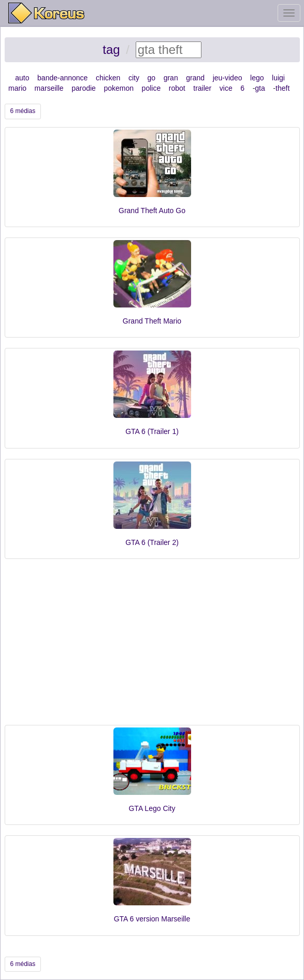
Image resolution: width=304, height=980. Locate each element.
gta (260, 88)
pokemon (119, 88)
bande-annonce (62, 78)
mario (17, 88)
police (151, 88)
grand (195, 78)
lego (257, 78)
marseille (49, 88)
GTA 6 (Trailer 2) (152, 542)
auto (22, 78)
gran (171, 78)
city (134, 78)
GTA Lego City (152, 808)
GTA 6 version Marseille (152, 919)
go (152, 78)
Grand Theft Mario (152, 321)
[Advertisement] (152, 647)
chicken (108, 78)
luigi (278, 78)
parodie (84, 88)
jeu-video (228, 78)
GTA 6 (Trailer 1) (152, 431)
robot (177, 88)
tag (111, 50)
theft (283, 88)
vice (226, 88)
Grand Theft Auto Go (152, 211)
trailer (202, 88)
